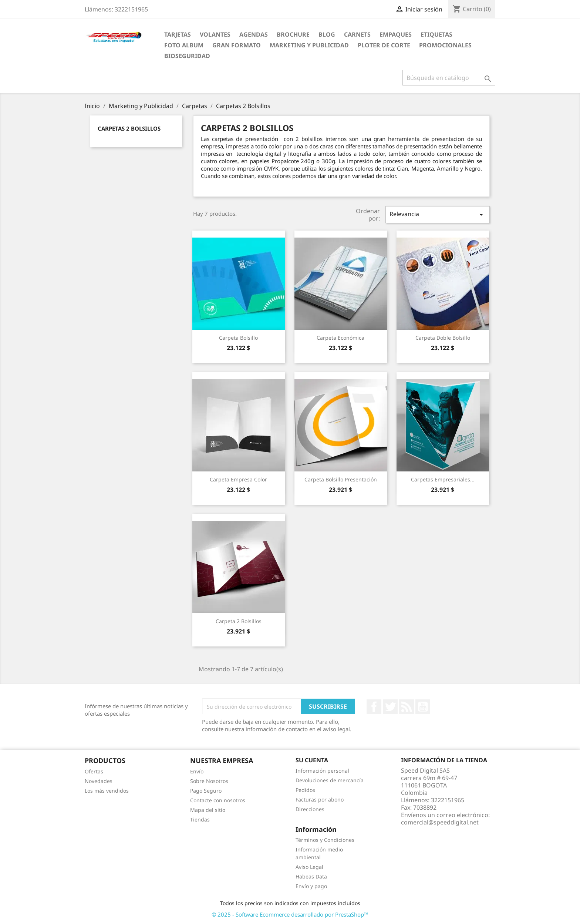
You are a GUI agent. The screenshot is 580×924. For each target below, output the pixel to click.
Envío (197, 771)
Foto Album (184, 45)
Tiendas (200, 819)
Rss (407, 707)
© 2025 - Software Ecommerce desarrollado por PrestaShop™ (290, 914)
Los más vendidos (107, 791)
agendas (254, 34)
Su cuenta (312, 760)
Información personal (322, 771)
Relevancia (438, 214)
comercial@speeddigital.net (440, 822)
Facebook (374, 707)
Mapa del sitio (208, 810)
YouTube (423, 707)
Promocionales (445, 45)
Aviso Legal (309, 867)
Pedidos (305, 790)
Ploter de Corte (384, 45)
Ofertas (94, 771)
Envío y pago (311, 886)
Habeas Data (311, 876)
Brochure (293, 34)
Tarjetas (178, 34)
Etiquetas (436, 34)
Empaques (396, 34)
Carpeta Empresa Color (238, 479)
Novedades (99, 781)
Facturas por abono (320, 799)
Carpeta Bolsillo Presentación (341, 479)
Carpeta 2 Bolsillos (239, 621)
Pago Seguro (206, 791)
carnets (357, 34)
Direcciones (310, 809)
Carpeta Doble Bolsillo (443, 338)
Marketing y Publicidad (309, 45)
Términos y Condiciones (325, 840)
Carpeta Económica (340, 338)
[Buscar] (449, 78)
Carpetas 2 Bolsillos (129, 128)
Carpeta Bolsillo (238, 338)
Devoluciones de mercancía (330, 780)
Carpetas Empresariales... (443, 479)
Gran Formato (237, 45)
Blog (327, 34)
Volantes (215, 34)
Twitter (390, 707)
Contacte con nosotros (218, 800)
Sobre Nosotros (209, 781)
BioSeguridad (187, 56)
